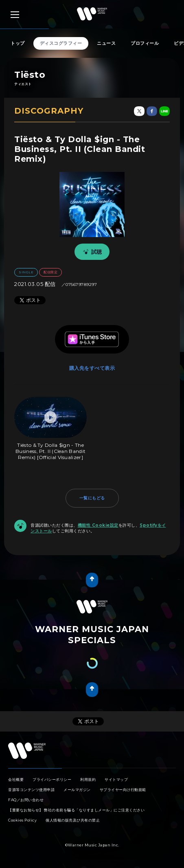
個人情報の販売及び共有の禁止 (73, 820)
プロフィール (145, 43)
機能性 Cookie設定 (98, 525)
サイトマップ (116, 779)
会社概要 (16, 779)
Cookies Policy (22, 820)
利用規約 (88, 779)
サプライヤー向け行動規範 (123, 790)
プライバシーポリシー (52, 779)
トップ (18, 43)
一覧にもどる (92, 498)
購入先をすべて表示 (92, 368)
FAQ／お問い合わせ (26, 800)
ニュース (106, 43)
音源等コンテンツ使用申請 (31, 790)
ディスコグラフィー (61, 43)
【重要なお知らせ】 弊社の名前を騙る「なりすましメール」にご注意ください (76, 810)
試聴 (91, 252)
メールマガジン (77, 790)
